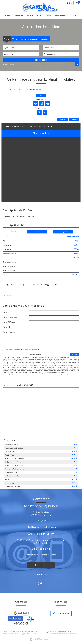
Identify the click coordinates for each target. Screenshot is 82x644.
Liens (32, 633)
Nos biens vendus (61, 15)
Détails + (37, 232)
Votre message (9, 332)
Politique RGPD (21, 635)
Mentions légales (15, 633)
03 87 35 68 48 (41, 549)
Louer (39, 15)
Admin (36, 633)
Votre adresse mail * (11, 317)
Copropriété (63, 232)
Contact (74, 15)
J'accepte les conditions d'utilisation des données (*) (22, 350)
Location (44, 39)
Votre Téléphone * (10, 322)
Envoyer (75, 354)
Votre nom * (7, 312)
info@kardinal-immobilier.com (41, 527)
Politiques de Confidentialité (33, 374)
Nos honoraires (25, 633)
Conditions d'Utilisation (51, 374)
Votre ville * (7, 327)
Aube (10, 90)
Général (13, 232)
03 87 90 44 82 (41, 521)
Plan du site (7, 633)
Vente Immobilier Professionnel (25, 39)
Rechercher (41, 60)
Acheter (30, 15)
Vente (7, 39)
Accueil (7, 15)
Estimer (48, 15)
